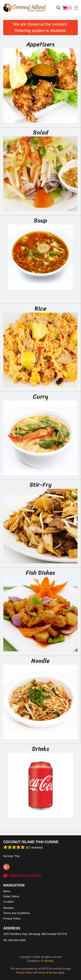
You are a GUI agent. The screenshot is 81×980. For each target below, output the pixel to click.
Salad (40, 132)
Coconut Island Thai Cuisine (31, 842)
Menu (7, 891)
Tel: (14, 940)
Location (8, 902)
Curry (40, 397)
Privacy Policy (12, 919)
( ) (67, 8)
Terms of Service (48, 973)
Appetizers (40, 44)
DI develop (47, 961)
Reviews (8, 908)
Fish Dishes (40, 573)
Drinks (41, 749)
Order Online (11, 896)
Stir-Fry (40, 485)
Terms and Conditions (17, 913)
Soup (40, 220)
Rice (40, 308)
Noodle (40, 661)
